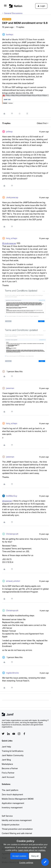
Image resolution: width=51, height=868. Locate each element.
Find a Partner (8, 773)
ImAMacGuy (12, 496)
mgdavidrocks (12, 673)
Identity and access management (17, 820)
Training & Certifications (13, 751)
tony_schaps (12, 238)
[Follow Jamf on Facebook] (24, 734)
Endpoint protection (11, 825)
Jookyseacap (12, 197)
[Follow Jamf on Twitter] (3, 734)
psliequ (9, 132)
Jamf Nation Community (13, 755)
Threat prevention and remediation (17, 829)
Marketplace (7, 764)
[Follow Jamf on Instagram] (19, 734)
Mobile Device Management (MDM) (18, 799)
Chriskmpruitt (12, 534)
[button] (5, 6)
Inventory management (12, 808)
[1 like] (12, 371)
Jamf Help (6, 747)
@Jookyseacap (9, 243)
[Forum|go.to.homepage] (16, 6)
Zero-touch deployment (12, 794)
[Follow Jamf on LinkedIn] (8, 734)
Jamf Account (8, 777)
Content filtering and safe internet (17, 833)
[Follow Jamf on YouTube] (14, 734)
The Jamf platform (10, 790)
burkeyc (10, 34)
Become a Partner (10, 768)
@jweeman (7, 501)
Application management (13, 803)
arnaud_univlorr (13, 581)
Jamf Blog (6, 760)
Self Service (7, 816)
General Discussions (13, 13)
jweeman (10, 388)
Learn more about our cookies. (32, 850)
